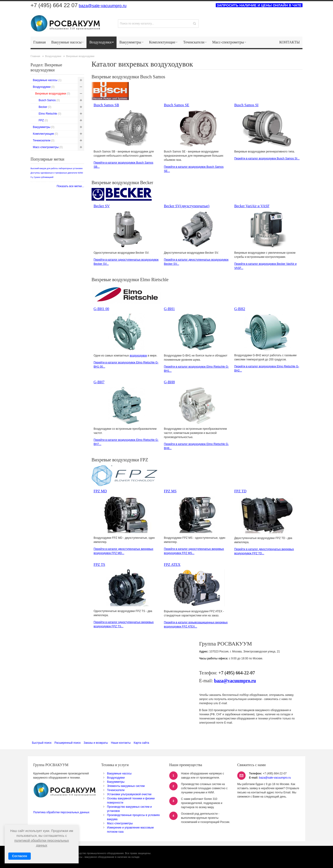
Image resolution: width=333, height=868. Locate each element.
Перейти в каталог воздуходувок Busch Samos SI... (267, 158)
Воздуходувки (116, 778)
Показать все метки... (70, 186)
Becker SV (102, 206)
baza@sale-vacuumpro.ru (103, 6)
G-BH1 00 (101, 309)
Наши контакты (121, 743)
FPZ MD (100, 491)
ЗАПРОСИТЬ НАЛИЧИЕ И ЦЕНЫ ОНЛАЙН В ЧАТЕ (259, 5)
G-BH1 (169, 309)
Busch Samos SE (177, 105)
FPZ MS (170, 491)
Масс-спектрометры (120, 823)
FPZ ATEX (172, 565)
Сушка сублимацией (43, 177)
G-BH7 (99, 382)
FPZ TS (99, 565)
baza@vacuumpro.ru (235, 681)
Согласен (20, 856)
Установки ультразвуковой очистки (129, 794)
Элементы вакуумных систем (126, 786)
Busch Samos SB (106, 105)
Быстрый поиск (42, 743)
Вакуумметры (116, 782)
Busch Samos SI (246, 105)
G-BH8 (169, 382)
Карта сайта (141, 743)
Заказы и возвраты (96, 743)
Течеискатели (116, 790)
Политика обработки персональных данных (61, 812)
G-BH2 (240, 309)
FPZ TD (240, 491)
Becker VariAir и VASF (252, 206)
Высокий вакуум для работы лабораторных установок (57, 168)
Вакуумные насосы (119, 774)
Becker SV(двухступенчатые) (187, 206)
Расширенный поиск (67, 743)
